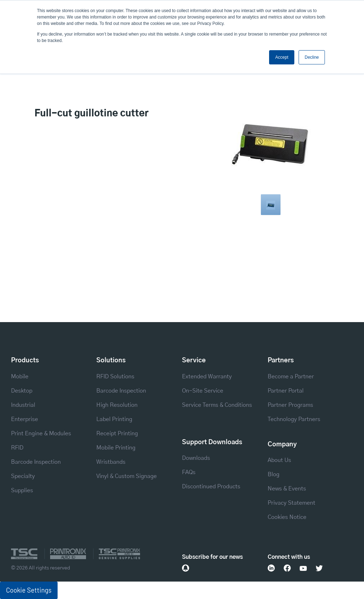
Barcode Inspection (36, 462)
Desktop (22, 391)
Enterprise (25, 419)
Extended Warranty (207, 377)
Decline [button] (312, 57)
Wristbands (111, 462)
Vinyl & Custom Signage (127, 476)
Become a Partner (291, 377)
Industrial (23, 405)
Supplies (22, 490)
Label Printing (114, 419)
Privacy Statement (291, 503)
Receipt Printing (117, 434)
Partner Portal (286, 391)
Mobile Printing (116, 448)
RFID (17, 448)
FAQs (189, 472)
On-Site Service (203, 391)
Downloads (196, 458)
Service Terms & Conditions (217, 405)
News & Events (287, 489)
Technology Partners (294, 419)
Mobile (20, 377)
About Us (279, 460)
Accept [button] (282, 57)
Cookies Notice (287, 517)
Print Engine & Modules (41, 434)
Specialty (23, 476)
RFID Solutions (115, 377)
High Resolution (117, 405)
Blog (274, 474)
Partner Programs (290, 405)
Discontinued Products (211, 487)
